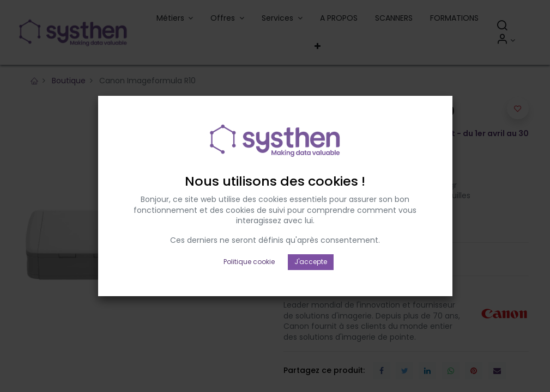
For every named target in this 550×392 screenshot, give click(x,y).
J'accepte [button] (311, 244)
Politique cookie (249, 244)
